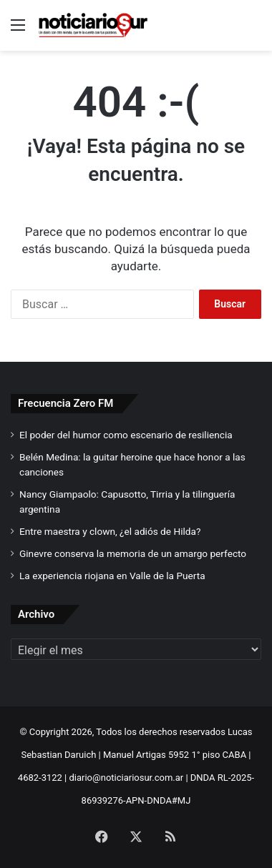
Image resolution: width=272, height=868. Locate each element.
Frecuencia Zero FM (65, 403)
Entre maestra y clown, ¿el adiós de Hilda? (110, 531)
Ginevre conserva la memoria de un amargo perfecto (133, 553)
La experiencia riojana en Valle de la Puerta (112, 576)
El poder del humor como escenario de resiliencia (126, 435)
